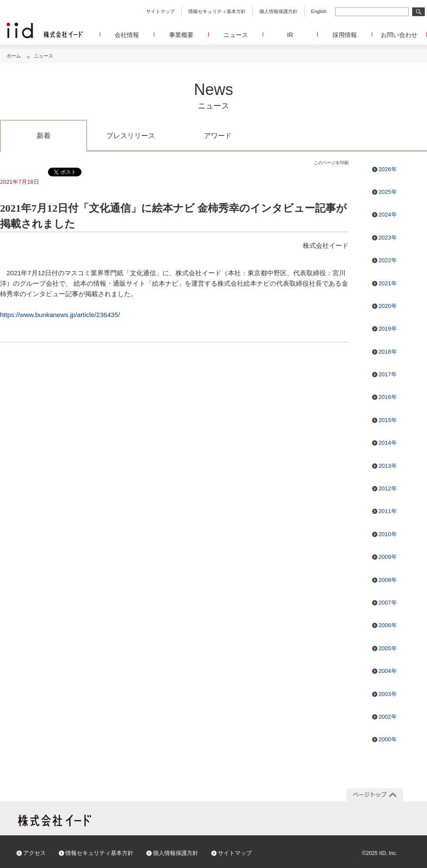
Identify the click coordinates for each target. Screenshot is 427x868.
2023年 (388, 238)
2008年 (388, 580)
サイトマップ (160, 11)
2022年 (388, 260)
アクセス (34, 853)
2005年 (388, 648)
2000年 (388, 739)
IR (290, 35)
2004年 (388, 671)
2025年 (388, 192)
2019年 (388, 329)
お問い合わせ (399, 35)
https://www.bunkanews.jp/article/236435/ (60, 315)
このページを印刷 (331, 163)
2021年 (388, 283)
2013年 (388, 466)
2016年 (388, 397)
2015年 (388, 420)
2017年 (388, 374)
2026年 (388, 169)
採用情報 (345, 35)
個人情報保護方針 (278, 11)
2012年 (388, 488)
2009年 (388, 557)
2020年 (388, 306)
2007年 (388, 603)
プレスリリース (131, 136)
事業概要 (181, 35)
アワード (218, 136)
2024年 (388, 214)
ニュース (236, 35)
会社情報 (127, 35)
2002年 (388, 717)
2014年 (388, 443)
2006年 (388, 625)
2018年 (388, 352)
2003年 (388, 694)
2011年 (388, 511)
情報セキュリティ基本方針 (217, 11)
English (319, 11)
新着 (44, 136)
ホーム (14, 56)
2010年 (388, 534)
